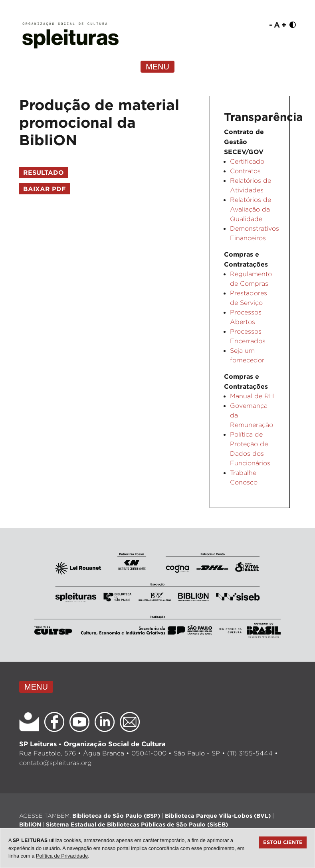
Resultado (44, 172)
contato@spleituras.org (55, 763)
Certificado (247, 161)
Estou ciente (283, 842)
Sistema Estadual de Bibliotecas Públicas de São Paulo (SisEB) (137, 824)
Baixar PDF (45, 189)
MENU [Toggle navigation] (157, 67)
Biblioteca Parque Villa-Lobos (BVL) (218, 816)
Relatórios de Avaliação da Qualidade (251, 209)
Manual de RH (252, 396)
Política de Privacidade (62, 856)
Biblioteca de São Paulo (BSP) (116, 816)
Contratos (245, 171)
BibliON (30, 824)
